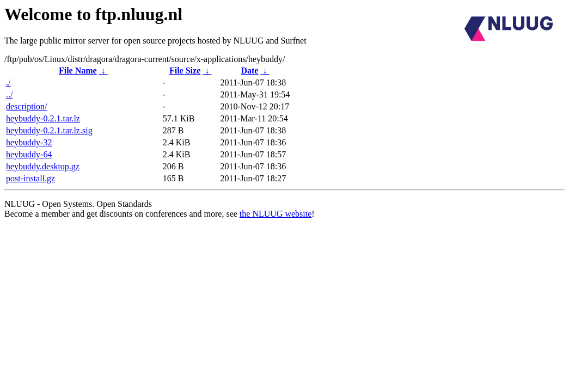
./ (8, 82)
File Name (78, 71)
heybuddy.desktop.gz (43, 166)
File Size (185, 71)
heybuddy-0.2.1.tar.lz (43, 118)
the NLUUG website (276, 214)
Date (249, 71)
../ (9, 94)
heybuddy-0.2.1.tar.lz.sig (49, 130)
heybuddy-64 (29, 154)
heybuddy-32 (29, 142)
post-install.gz (30, 178)
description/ (27, 106)
